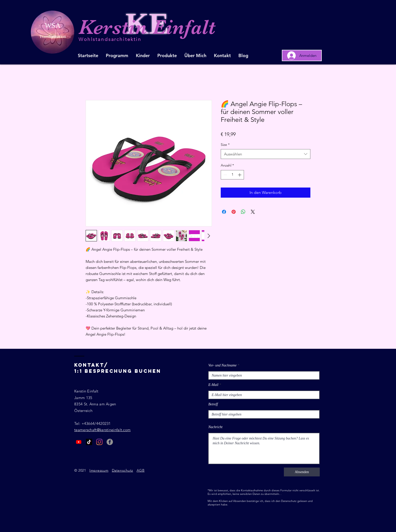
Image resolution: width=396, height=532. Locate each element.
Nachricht (215, 427)
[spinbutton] (232, 175)
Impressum (99, 470)
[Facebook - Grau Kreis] (110, 442)
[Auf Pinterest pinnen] (234, 212)
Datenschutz (122, 470)
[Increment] (240, 175)
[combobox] (266, 154)
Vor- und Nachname (222, 365)
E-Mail (213, 385)
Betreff (213, 404)
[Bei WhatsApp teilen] (243, 212)
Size (225, 145)
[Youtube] (79, 442)
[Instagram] (99, 442)
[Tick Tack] (89, 442)
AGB (141, 470)
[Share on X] (253, 212)
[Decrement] (225, 175)
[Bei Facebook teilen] (224, 212)
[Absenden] (302, 472)
